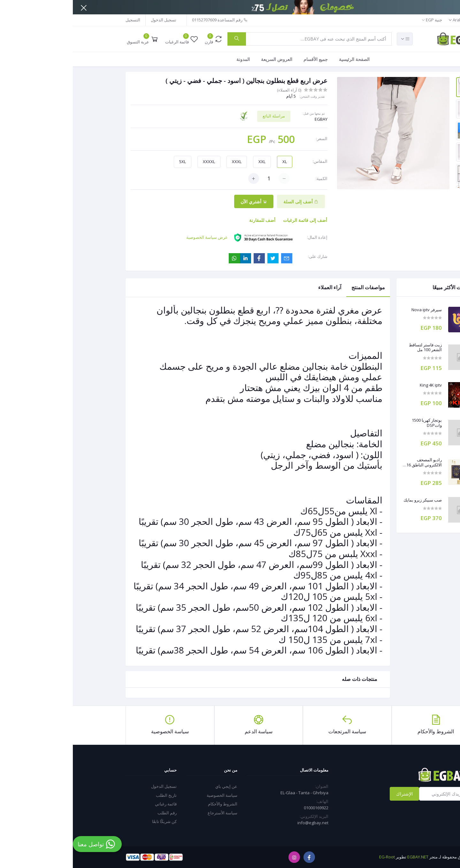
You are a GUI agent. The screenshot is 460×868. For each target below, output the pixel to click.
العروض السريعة (204, 59)
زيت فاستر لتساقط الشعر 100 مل (353, 347)
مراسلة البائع (201, 116)
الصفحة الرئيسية (281, 59)
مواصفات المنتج (295, 287)
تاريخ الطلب (93, 795)
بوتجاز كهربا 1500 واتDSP (354, 423)
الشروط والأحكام (150, 804)
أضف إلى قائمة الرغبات (232, 220)
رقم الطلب (94, 813)
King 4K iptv (358, 385)
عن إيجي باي (153, 786)
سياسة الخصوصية (149, 795)
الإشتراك (332, 794)
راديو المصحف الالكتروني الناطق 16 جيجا (351, 462)
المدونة (170, 59)
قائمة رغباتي (93, 804)
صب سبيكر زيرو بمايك (350, 500)
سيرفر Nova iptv (354, 310)
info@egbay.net (240, 823)
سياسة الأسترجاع (150, 813)
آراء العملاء (257, 287)
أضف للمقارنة (189, 220)
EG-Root (314, 857)
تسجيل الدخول (91, 20)
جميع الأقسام (243, 59)
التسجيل (60, 20)
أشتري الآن (181, 202)
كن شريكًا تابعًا (92, 821)
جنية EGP (361, 20)
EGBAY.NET (345, 857)
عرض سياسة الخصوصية (134, 237)
